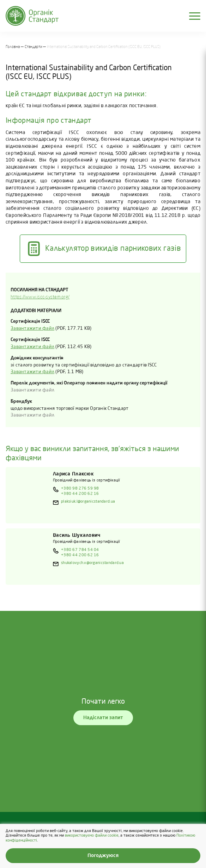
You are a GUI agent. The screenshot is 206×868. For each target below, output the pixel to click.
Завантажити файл (32, 329)
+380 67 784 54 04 (80, 550)
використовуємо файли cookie (92, 836)
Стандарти (34, 47)
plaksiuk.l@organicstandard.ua (88, 502)
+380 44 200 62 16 (80, 494)
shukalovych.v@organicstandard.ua (92, 563)
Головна (13, 47)
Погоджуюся (103, 856)
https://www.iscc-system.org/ (40, 297)
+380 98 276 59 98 (80, 488)
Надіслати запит (103, 718)
